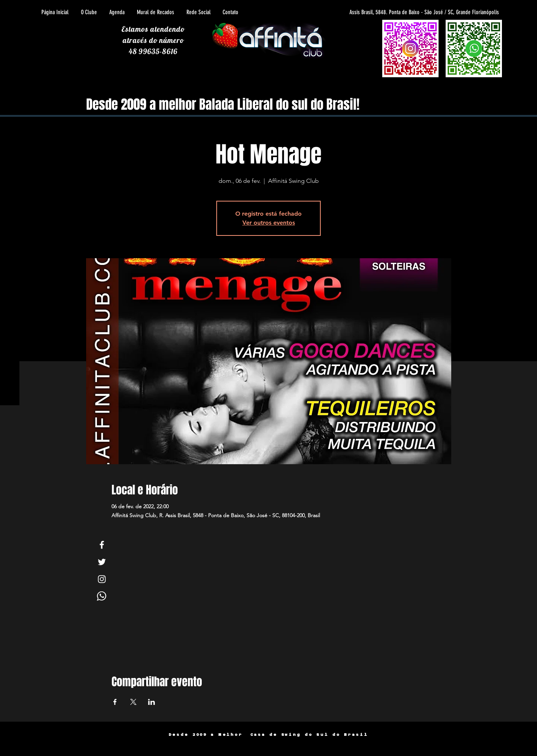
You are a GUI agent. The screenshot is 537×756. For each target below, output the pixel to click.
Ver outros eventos (269, 223)
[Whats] (102, 596)
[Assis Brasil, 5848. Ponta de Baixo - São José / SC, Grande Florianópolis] (399, 12)
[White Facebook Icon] (102, 545)
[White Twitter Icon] (102, 562)
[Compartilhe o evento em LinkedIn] (152, 702)
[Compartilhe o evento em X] (133, 702)
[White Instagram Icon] (102, 579)
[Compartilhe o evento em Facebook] (115, 702)
